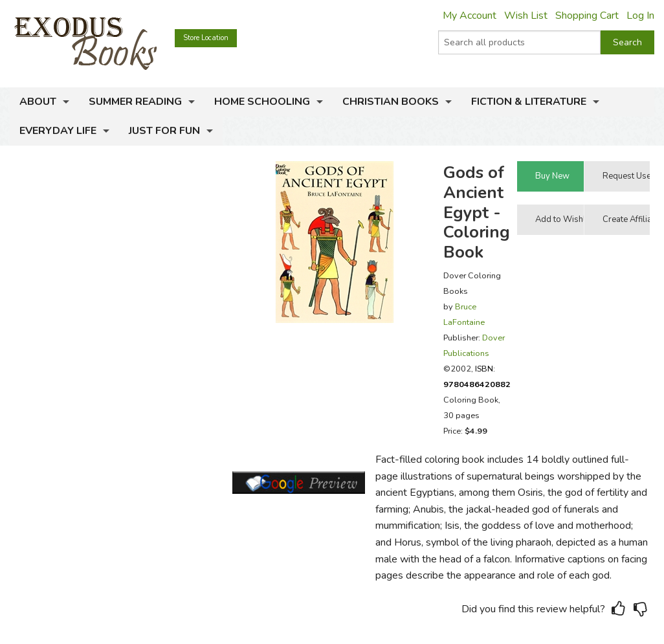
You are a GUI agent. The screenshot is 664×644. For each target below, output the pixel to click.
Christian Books (391, 102)
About (38, 102)
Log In (640, 16)
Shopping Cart (587, 16)
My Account (470, 16)
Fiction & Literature (529, 102)
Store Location (206, 38)
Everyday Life (58, 131)
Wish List (526, 16)
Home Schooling (262, 102)
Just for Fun (164, 131)
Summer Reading (135, 102)
